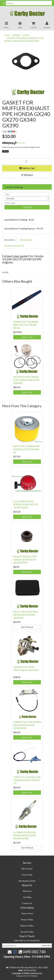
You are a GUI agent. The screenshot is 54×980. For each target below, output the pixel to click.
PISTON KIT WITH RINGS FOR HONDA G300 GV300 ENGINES (26, 380)
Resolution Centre (27, 881)
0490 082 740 (32, 952)
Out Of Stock (27, 627)
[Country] (27, 199)
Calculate (27, 207)
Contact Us (27, 903)
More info (13, 143)
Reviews (14, 246)
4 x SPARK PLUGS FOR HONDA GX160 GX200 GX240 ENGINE (25, 835)
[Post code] (27, 203)
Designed (20, 976)
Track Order (27, 875)
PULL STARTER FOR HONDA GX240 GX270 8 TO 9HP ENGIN (25, 504)
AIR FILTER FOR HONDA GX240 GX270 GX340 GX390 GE (26, 615)
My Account (27, 869)
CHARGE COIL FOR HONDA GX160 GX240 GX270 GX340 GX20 (27, 725)
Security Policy (27, 932)
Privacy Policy (27, 920)
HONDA (16, 35)
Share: (10, 131)
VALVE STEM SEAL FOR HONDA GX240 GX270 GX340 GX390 (25, 560)
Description (10, 240)
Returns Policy (27, 926)
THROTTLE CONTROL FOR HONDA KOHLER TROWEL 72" (27, 780)
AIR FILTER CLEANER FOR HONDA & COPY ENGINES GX (26, 449)
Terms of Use (27, 913)
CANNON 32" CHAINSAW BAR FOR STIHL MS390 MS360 (26, 325)
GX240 (26, 35)
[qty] (27, 194)
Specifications (26, 240)
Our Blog (27, 897)
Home (7, 35)
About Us (27, 891)
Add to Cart (27, 168)
